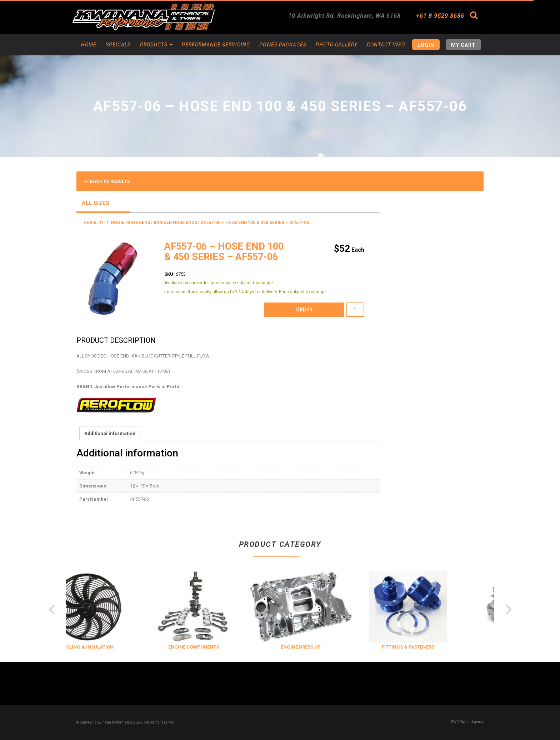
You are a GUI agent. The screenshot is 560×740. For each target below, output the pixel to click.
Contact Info (386, 45)
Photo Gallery (337, 45)
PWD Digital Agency (467, 722)
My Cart (463, 45)
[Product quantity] (355, 310)
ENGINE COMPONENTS (210, 647)
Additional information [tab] (110, 433)
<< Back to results (107, 181)
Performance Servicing (216, 45)
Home (89, 45)
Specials (118, 45)
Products (156, 45)
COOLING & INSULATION (103, 647)
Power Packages (283, 45)
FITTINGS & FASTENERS (125, 222)
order (304, 310)
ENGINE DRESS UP (317, 647)
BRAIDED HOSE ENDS (175, 222)
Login (426, 45)
